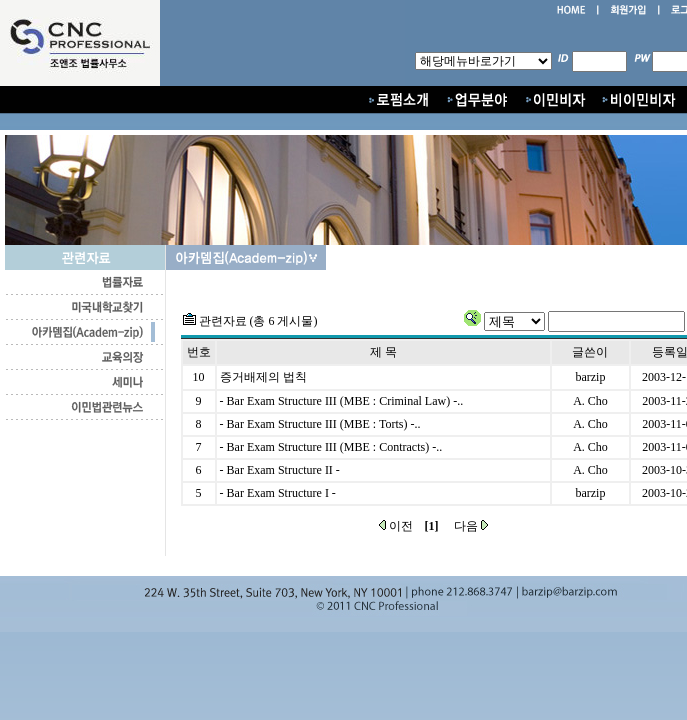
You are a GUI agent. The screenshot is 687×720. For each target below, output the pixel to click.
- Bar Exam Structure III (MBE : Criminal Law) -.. (342, 401)
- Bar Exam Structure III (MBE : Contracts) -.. (331, 447)
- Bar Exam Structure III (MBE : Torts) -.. (320, 424)
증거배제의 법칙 (263, 377)
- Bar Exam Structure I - (278, 493)
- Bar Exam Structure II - (280, 470)
